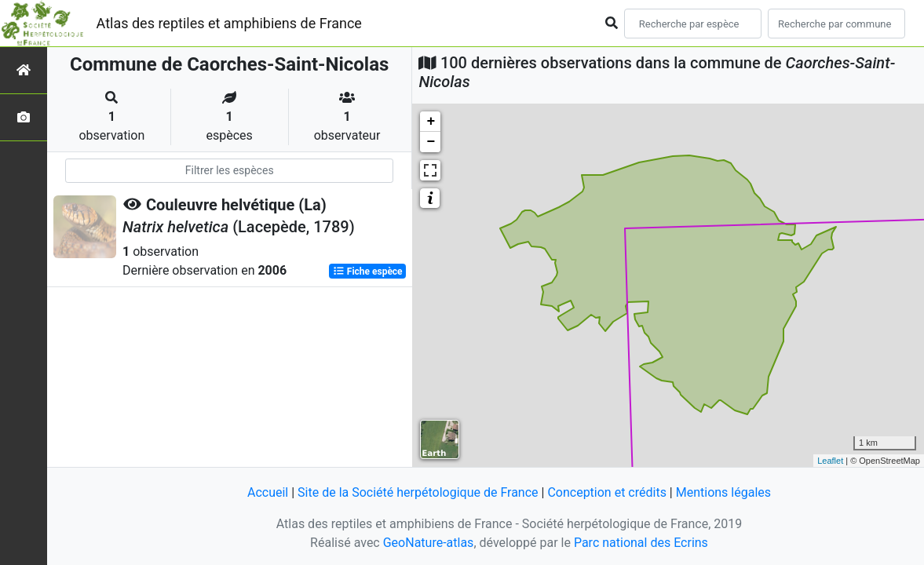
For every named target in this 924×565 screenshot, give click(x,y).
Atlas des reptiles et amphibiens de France (229, 23)
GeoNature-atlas (429, 543)
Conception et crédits (607, 492)
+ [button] (431, 122)
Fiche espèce (368, 272)
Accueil (268, 492)
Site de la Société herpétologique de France (418, 492)
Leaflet (830, 461)
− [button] (431, 142)
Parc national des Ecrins (641, 543)
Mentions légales (723, 492)
